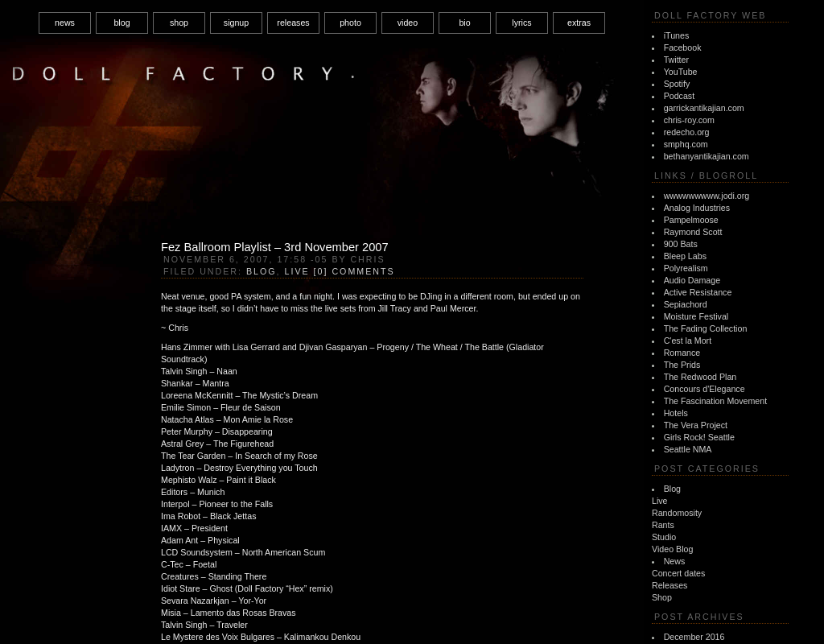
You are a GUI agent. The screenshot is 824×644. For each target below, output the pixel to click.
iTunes (677, 35)
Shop (662, 597)
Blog (672, 489)
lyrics (521, 23)
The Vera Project (696, 425)
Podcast (680, 96)
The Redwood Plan (700, 377)
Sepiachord (686, 304)
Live (660, 501)
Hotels (676, 413)
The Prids (682, 365)
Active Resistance (698, 292)
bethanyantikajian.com (707, 156)
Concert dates (678, 573)
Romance (682, 353)
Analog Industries (697, 208)
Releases (669, 585)
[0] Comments (354, 271)
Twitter (676, 60)
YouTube (681, 72)
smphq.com (686, 144)
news (65, 23)
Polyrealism (686, 268)
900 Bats (681, 244)
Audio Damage (692, 280)
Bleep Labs (685, 256)
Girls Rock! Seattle (699, 437)
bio (464, 23)
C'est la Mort (688, 341)
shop (179, 23)
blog (122, 23)
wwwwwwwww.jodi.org (707, 196)
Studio (664, 537)
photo (350, 23)
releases (293, 23)
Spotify (677, 84)
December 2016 (694, 637)
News (675, 561)
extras (579, 23)
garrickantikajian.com (704, 108)
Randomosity (677, 513)
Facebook (683, 47)
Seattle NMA (688, 449)
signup (236, 23)
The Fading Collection (706, 328)
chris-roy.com (689, 120)
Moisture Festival (696, 316)
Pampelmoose (691, 220)
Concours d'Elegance (705, 389)
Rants (663, 525)
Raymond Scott (693, 232)
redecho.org (687, 132)
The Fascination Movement (716, 401)
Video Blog (672, 549)
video (408, 23)
